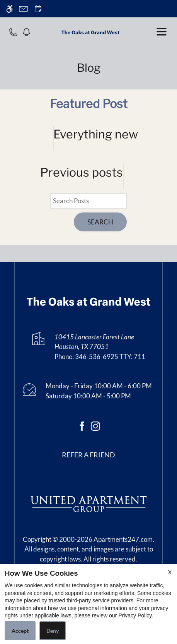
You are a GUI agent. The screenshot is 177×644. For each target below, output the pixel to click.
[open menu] (162, 32)
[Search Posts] (88, 201)
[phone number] (13, 32)
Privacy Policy (135, 615)
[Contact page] (23, 9)
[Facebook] (82, 425)
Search (100, 222)
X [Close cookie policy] (170, 572)
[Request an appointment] (38, 9)
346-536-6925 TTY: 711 (110, 357)
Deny (53, 631)
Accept (20, 631)
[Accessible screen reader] (9, 9)
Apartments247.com (123, 539)
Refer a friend (88, 455)
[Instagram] (95, 425)
